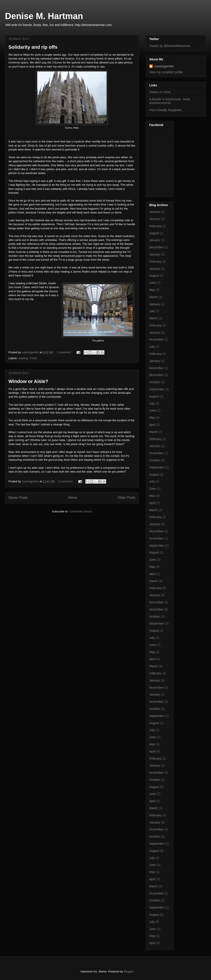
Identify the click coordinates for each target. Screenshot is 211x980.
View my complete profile (166, 72)
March (153, 297)
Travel (33, 358)
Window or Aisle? (28, 381)
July (152, 311)
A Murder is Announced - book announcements (170, 101)
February (155, 226)
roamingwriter (164, 66)
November (156, 339)
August (154, 233)
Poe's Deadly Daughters (166, 110)
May (152, 290)
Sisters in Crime (160, 92)
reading (23, 358)
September (157, 389)
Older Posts (127, 498)
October (155, 382)
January (155, 212)
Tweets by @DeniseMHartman (170, 46)
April (152, 425)
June (153, 283)
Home (73, 498)
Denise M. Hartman (44, 16)
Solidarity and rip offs (33, 47)
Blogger (128, 971)
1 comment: (65, 352)
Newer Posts (18, 498)
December (156, 247)
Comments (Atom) (80, 511)
